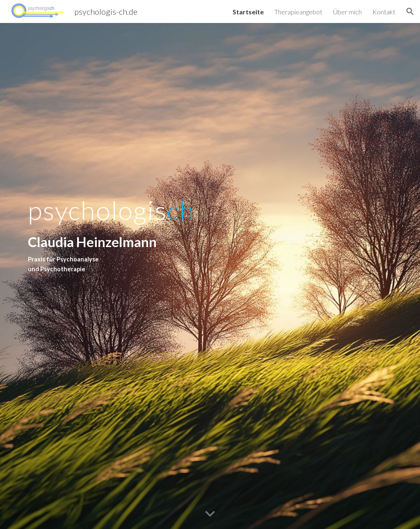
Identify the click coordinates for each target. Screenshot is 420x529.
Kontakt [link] (384, 12)
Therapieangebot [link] (298, 12)
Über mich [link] (347, 12)
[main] (131, 276)
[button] (410, 11)
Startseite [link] (248, 12)
